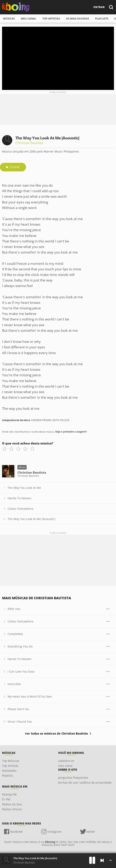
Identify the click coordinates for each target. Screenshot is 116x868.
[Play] (92, 860)
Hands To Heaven (20, 498)
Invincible (14, 684)
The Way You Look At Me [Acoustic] (31, 519)
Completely (15, 634)
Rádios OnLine (12, 809)
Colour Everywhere (20, 509)
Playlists (8, 776)
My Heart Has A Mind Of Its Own (30, 696)
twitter (91, 832)
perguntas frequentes (73, 778)
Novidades (9, 771)
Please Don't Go (18, 709)
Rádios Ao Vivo (12, 804)
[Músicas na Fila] (110, 860)
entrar (99, 7)
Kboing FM (9, 794)
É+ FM (6, 799)
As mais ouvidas (78, 18)
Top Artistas (10, 766)
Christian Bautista (29, 143)
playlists (102, 18)
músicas (9, 18)
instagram (54, 832)
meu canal (29, 18)
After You (14, 609)
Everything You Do (20, 646)
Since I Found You (20, 722)
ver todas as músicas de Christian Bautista (56, 734)
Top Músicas (11, 761)
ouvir (15, 167)
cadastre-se (66, 761)
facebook (16, 832)
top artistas (51, 18)
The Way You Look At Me (24, 488)
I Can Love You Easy (21, 671)
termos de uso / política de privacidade (85, 782)
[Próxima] (102, 860)
